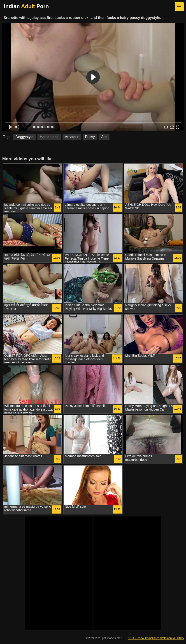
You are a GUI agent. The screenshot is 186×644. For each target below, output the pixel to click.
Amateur (72, 137)
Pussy (90, 137)
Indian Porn (26, 6)
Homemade (49, 137)
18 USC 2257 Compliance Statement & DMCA (156, 638)
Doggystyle (24, 137)
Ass (104, 137)
